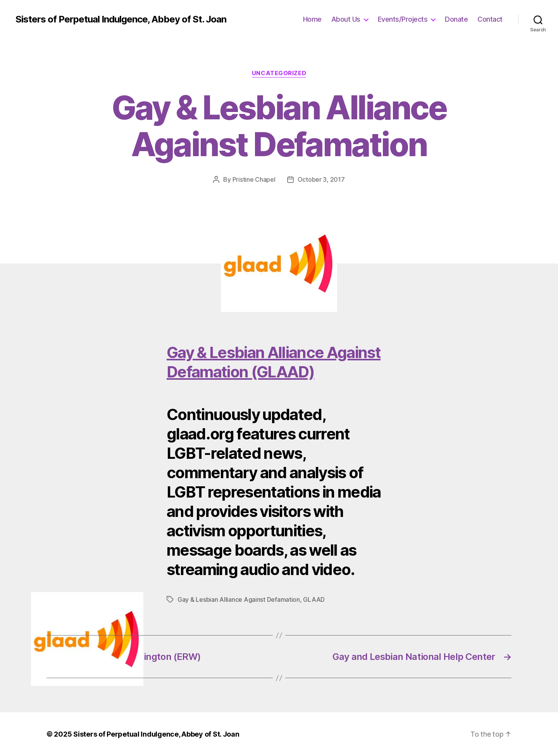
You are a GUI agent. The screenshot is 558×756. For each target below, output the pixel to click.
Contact (490, 19)
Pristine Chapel (254, 179)
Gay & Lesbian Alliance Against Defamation (239, 599)
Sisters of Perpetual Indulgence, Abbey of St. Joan (121, 19)
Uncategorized (279, 73)
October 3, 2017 (321, 179)
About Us (346, 19)
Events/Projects (403, 19)
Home (312, 19)
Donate (456, 19)
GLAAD (314, 599)
